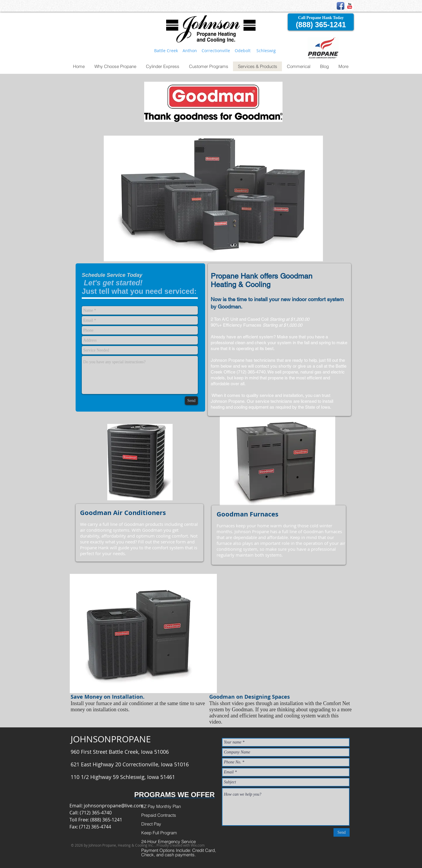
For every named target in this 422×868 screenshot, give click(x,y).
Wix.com (198, 845)
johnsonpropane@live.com (114, 806)
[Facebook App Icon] (341, 6)
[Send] (191, 401)
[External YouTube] (279, 636)
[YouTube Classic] (350, 6)
